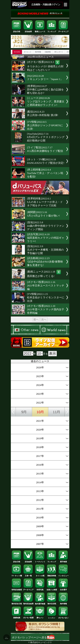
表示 (53, 353)
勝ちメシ (40, 617)
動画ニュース (40, 31)
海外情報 (38, 52)
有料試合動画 (17, 589)
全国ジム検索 (52, 589)
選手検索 (63, 561)
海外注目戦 (52, 603)
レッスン (52, 617)
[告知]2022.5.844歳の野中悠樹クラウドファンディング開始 (46, 226)
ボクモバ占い (63, 617)
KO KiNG (17, 52)
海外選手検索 (40, 603)
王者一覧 (28, 575)
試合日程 (17, 31)
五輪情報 (48, 52)
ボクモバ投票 (28, 617)
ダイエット (28, 52)
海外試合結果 (28, 603)
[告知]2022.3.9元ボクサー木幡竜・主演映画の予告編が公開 (45, 250)
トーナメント (40, 561)
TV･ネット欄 (17, 575)
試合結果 (28, 31)
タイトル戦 (40, 575)
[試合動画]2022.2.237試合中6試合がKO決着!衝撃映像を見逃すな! (45, 262)
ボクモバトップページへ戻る (33, 637)
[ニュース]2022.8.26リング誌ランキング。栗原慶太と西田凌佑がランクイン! (46, 101)
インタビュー (63, 575)
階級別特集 (52, 575)
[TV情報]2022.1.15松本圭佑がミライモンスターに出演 (46, 297)
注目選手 (63, 589)
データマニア (63, 31)
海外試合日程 (17, 603)
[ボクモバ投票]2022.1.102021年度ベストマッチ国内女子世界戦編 (46, 309)
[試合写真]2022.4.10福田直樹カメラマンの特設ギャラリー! (46, 238)
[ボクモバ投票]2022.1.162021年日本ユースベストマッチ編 (46, 286)
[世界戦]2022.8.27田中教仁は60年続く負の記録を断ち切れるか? (45, 90)
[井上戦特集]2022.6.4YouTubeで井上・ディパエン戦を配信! (45, 173)
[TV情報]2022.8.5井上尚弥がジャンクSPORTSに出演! (45, 125)
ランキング (52, 31)
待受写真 (40, 589)
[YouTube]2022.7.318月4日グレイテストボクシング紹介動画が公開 (46, 137)
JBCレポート (59, 52)
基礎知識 (17, 617)
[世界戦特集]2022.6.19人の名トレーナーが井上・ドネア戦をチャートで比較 (45, 202)
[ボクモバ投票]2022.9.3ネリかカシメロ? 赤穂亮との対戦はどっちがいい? (45, 66)
